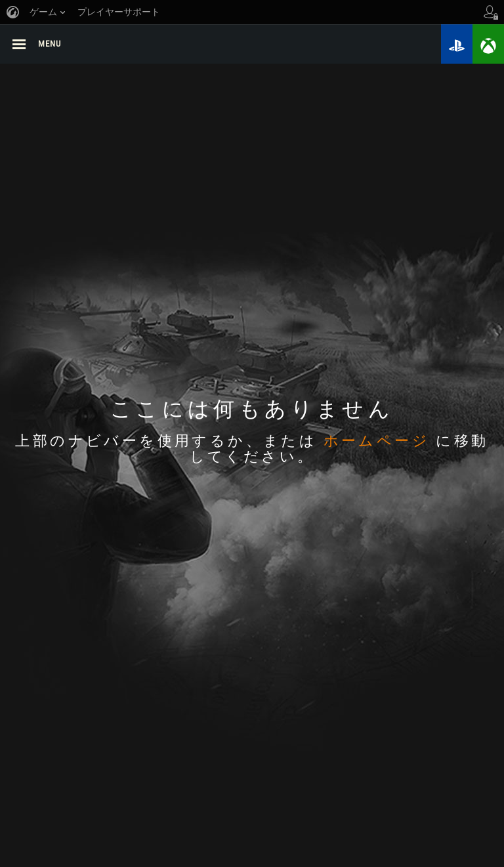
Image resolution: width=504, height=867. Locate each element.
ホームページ (377, 442)
